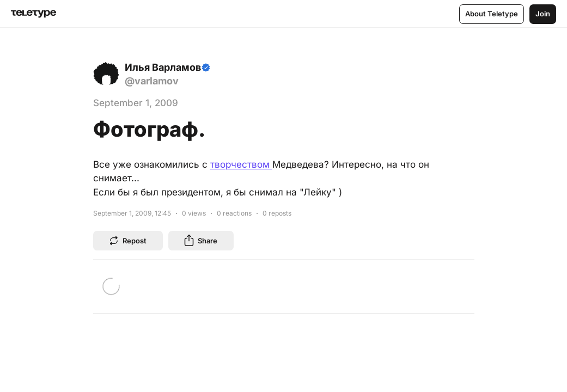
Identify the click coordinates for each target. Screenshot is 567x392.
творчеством (241, 164)
